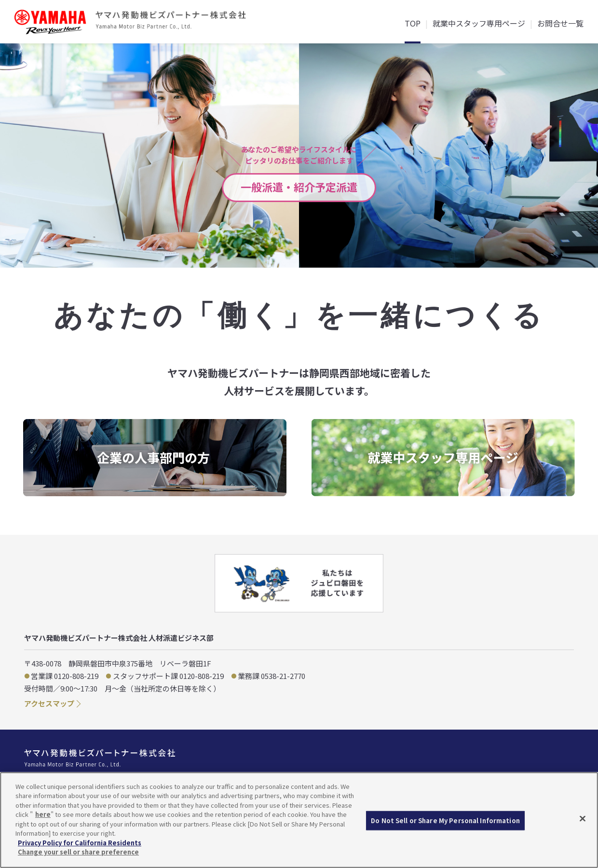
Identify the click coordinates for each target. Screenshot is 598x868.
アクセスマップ (49, 703)
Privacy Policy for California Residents (80, 843)
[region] (299, 820)
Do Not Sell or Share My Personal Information (445, 821)
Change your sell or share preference (78, 852)
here (43, 814)
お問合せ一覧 (560, 24)
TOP (413, 24)
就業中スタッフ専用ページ (479, 24)
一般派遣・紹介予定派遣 (299, 187)
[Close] (583, 819)
